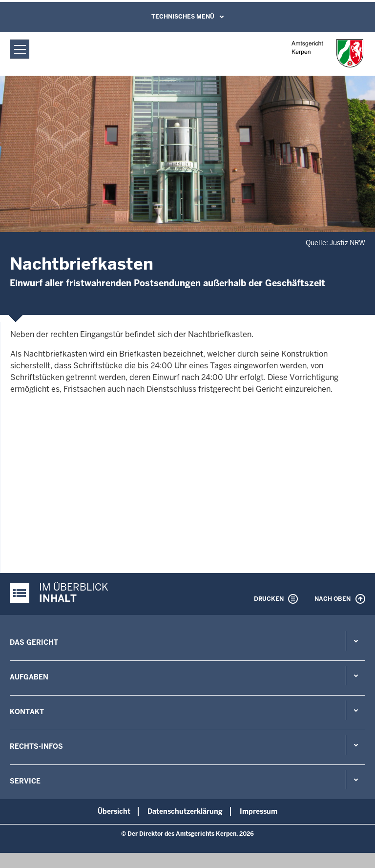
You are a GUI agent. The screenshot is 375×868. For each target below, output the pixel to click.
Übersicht (114, 811)
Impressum (259, 811)
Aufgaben (29, 677)
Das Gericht (34, 642)
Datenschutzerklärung (185, 811)
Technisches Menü (183, 17)
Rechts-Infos (36, 746)
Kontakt (27, 712)
